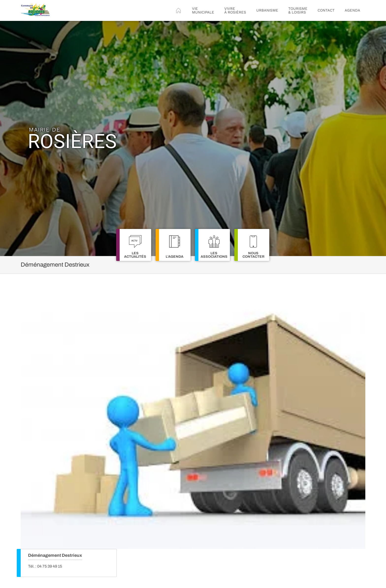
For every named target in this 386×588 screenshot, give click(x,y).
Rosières (72, 139)
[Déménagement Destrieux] (193, 420)
